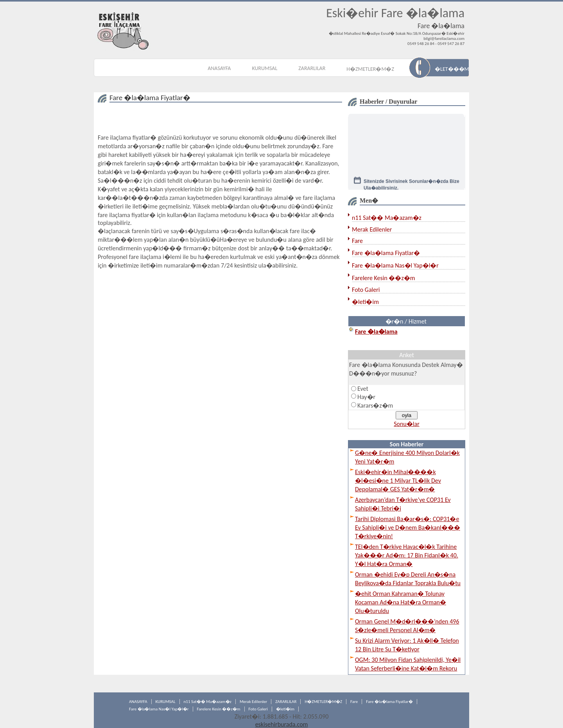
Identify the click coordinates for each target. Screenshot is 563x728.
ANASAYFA (219, 68)
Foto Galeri (366, 290)
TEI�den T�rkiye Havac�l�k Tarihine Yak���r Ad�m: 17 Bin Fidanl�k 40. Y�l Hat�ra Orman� (407, 555)
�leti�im (365, 302)
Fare (357, 241)
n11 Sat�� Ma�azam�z (387, 218)
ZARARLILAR (312, 68)
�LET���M (452, 69)
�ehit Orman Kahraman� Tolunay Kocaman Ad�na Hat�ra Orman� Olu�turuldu (401, 602)
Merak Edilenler (372, 229)
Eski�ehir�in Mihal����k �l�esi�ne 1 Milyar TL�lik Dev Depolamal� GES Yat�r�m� (398, 481)
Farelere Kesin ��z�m (384, 278)
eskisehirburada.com (282, 724)
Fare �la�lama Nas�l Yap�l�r (395, 265)
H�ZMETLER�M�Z (370, 69)
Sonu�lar (407, 424)
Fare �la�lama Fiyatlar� (386, 253)
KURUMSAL (264, 68)
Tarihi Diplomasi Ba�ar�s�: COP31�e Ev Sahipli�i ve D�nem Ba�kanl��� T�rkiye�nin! (408, 528)
